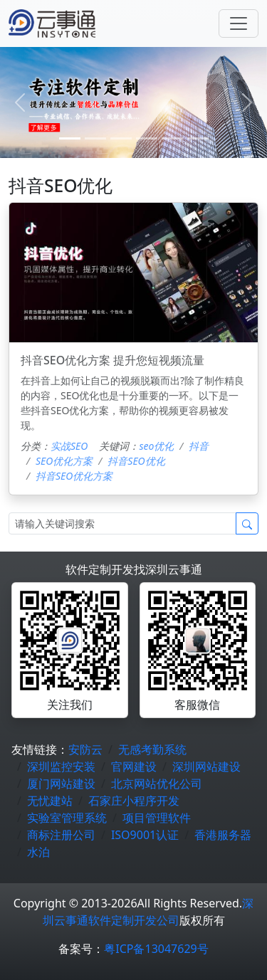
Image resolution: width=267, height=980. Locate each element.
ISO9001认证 (145, 835)
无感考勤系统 (152, 749)
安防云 (85, 749)
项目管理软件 (157, 818)
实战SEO (69, 446)
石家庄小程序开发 (134, 801)
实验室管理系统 (67, 818)
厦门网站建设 (61, 784)
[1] (95, 138)
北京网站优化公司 (157, 784)
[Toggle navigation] (239, 23)
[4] (172, 138)
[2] (121, 138)
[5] (198, 138)
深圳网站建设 (206, 766)
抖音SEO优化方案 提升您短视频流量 (112, 360)
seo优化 (156, 446)
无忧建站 (50, 801)
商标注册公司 (61, 835)
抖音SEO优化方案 (74, 476)
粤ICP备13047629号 (156, 949)
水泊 (38, 852)
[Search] (122, 523)
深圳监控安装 (61, 766)
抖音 (199, 446)
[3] (147, 138)
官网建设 (134, 766)
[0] (70, 138)
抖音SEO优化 (136, 461)
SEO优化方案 (64, 461)
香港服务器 (223, 835)
